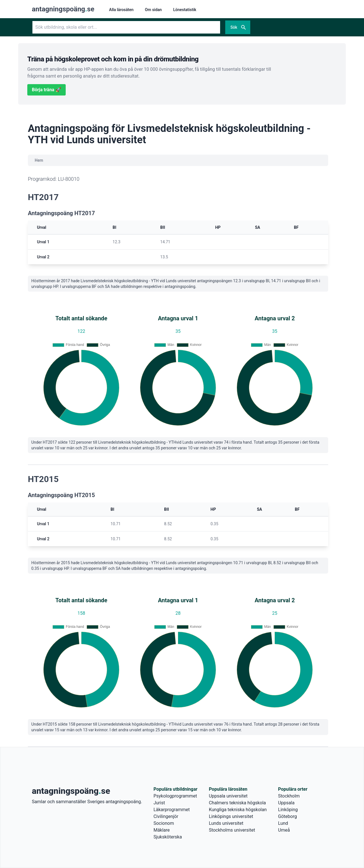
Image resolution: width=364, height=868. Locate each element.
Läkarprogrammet (172, 810)
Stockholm (289, 796)
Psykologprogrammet (175, 796)
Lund (283, 823)
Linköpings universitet (231, 816)
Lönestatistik (185, 10)
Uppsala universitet (228, 796)
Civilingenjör (166, 816)
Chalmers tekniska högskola (237, 803)
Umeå (284, 830)
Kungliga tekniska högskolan (238, 810)
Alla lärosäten (121, 10)
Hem (39, 160)
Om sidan (153, 10)
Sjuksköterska (168, 837)
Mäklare (162, 830)
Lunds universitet (226, 823)
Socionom (164, 823)
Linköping (288, 810)
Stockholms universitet (232, 830)
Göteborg (288, 816)
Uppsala (286, 803)
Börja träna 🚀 (46, 90)
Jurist (159, 803)
